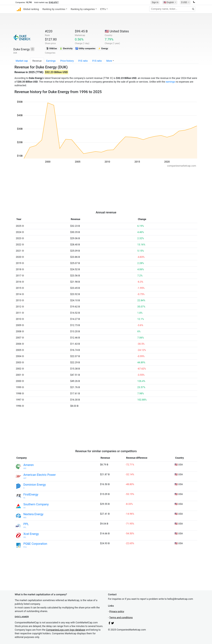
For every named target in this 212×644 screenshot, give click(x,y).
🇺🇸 (169, 2)
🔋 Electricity (66, 48)
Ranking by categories (83, 9)
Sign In (155, 2)
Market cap (22, 61)
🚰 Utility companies (85, 48)
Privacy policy (117, 611)
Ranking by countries (54, 9)
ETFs (103, 9)
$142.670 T (54, 2)
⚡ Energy (103, 48)
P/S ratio (97, 61)
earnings (170, 82)
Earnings (51, 61)
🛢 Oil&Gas (52, 48)
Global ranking (31, 9)
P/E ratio (83, 61)
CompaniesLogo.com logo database (66, 630)
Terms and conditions (121, 617)
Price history (67, 61)
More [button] (109, 61)
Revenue (37, 61)
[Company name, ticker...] (172, 9)
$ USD (184, 2)
